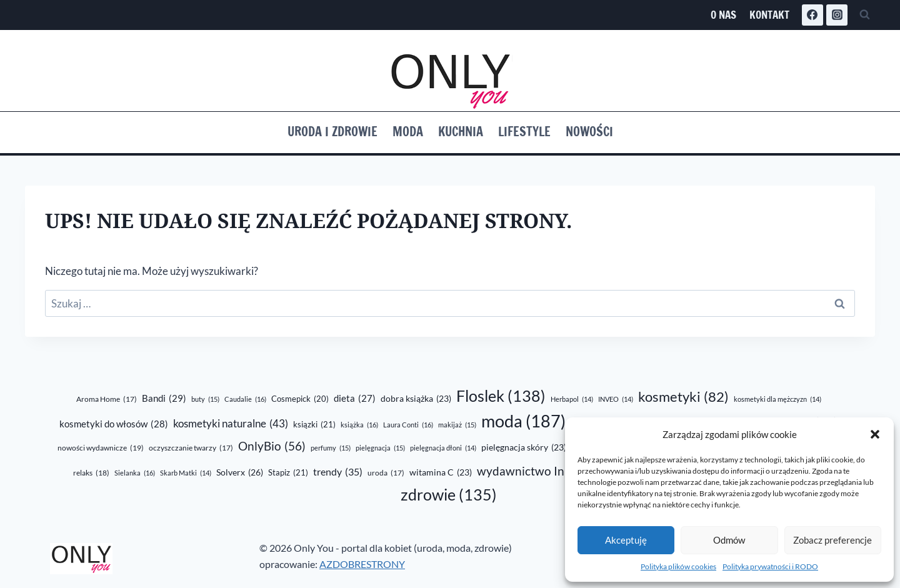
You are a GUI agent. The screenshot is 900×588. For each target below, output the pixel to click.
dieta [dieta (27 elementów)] (355, 398)
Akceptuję (626, 540)
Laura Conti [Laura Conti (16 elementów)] (408, 425)
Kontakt (769, 15)
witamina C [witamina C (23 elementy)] (441, 473)
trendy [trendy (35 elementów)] (338, 472)
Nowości (589, 132)
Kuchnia (461, 132)
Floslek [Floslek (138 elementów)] (501, 396)
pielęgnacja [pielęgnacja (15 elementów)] (380, 448)
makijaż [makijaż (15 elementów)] (457, 425)
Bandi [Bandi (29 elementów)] (164, 398)
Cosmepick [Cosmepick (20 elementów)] (300, 399)
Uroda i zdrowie (332, 132)
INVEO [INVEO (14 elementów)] (616, 399)
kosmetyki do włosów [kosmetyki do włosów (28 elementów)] (114, 424)
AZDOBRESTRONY (362, 564)
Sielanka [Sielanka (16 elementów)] (135, 473)
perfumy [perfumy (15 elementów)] (331, 448)
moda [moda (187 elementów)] (523, 421)
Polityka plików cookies (678, 566)
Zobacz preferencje (832, 540)
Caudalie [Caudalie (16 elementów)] (245, 399)
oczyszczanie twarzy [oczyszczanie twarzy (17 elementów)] (191, 448)
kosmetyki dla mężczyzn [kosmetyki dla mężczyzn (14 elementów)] (777, 399)
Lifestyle (524, 132)
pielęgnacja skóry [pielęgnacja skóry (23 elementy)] (524, 448)
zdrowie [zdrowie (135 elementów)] (449, 495)
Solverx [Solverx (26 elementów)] (240, 473)
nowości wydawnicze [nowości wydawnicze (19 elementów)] (101, 448)
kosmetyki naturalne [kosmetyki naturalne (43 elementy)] (231, 424)
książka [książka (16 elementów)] (359, 425)
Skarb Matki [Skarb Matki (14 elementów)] (186, 473)
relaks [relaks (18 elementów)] (91, 473)
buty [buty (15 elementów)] (205, 399)
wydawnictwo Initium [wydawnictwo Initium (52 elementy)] (547, 472)
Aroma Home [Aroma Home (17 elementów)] (107, 400)
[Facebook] (812, 15)
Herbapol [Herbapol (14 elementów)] (572, 399)
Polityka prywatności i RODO (770, 566)
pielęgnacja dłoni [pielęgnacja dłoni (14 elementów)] (443, 448)
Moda (408, 132)
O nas (723, 15)
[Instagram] (837, 15)
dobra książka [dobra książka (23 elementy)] (416, 399)
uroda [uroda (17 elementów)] (386, 473)
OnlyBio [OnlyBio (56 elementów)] (272, 446)
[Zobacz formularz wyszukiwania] (864, 15)
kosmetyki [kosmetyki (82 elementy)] (683, 397)
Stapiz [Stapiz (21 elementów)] (288, 473)
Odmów (729, 540)
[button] (875, 434)
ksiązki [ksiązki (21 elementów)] (314, 425)
